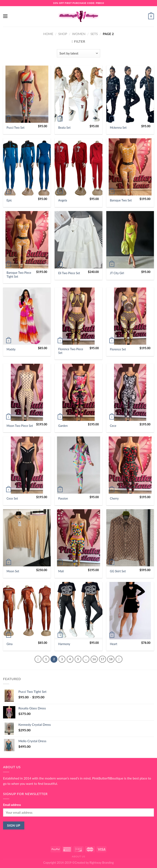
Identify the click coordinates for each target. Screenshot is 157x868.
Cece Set (12, 498)
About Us (78, 856)
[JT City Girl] (130, 240)
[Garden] (78, 392)
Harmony (64, 644)
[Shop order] (78, 53)
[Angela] (78, 167)
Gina (10, 644)
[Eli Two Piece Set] (78, 240)
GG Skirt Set (118, 571)
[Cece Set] (27, 465)
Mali (61, 571)
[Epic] (27, 167)
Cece (113, 426)
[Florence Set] (130, 316)
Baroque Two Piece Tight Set (19, 275)
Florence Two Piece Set (71, 351)
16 (94, 659)
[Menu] (6, 16)
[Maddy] (27, 316)
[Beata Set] (78, 94)
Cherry (114, 498)
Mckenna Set (118, 128)
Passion (63, 498)
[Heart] (130, 611)
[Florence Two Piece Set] (78, 316)
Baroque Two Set (121, 200)
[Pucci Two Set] (27, 94)
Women (79, 34)
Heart (113, 644)
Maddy (11, 349)
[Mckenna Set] (130, 94)
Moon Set (13, 571)
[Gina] (27, 611)
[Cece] (130, 392)
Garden (63, 426)
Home (48, 34)
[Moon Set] (27, 538)
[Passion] (78, 465)
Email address (12, 805)
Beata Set (64, 128)
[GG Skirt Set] (130, 538)
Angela (63, 200)
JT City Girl (117, 273)
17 (103, 659)
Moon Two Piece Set (20, 426)
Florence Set (118, 349)
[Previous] (38, 659)
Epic (9, 200)
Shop (63, 34)
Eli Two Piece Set (69, 273)
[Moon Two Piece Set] (27, 392)
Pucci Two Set (16, 128)
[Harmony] (78, 611)
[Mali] (78, 538)
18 (111, 659)
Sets (94, 34)
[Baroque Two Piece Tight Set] (27, 240)
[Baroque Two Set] (130, 167)
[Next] (119, 659)
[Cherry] (130, 465)
